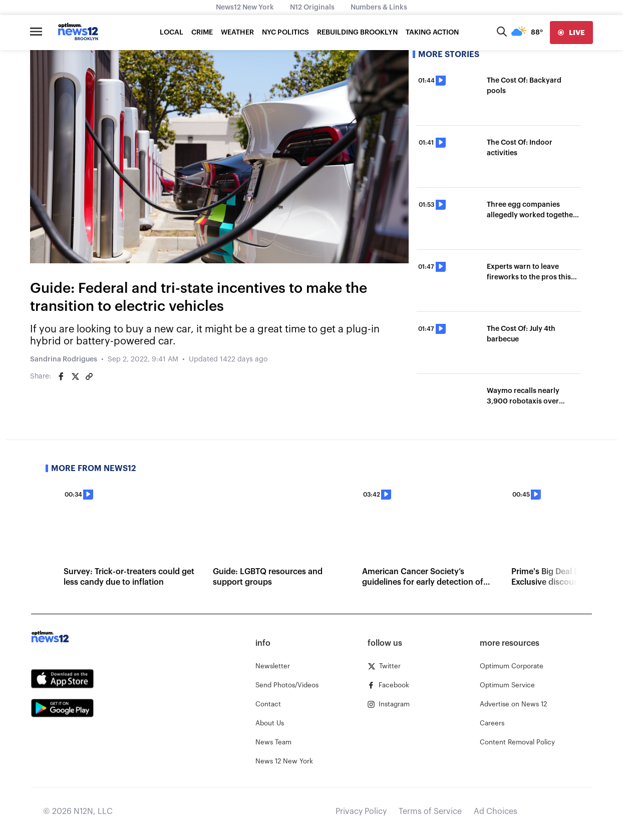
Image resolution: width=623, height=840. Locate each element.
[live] (571, 33)
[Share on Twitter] (75, 376)
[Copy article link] (89, 376)
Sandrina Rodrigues (64, 359)
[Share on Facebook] (61, 376)
